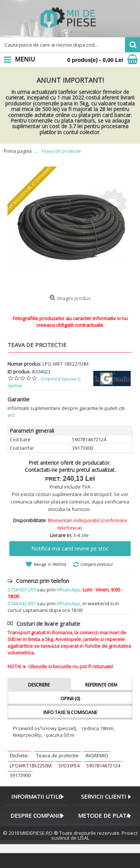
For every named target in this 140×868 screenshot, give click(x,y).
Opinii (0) (70, 699)
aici (11, 415)
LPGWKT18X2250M (31, 766)
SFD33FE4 (69, 766)
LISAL (83, 838)
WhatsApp (69, 590)
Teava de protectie (57, 755)
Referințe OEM (101, 685)
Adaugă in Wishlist (50, 564)
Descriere (39, 685)
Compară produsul (97, 564)
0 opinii (49, 379)
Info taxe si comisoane (70, 712)
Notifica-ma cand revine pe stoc (70, 548)
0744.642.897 (22, 603)
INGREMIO (97, 755)
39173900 (20, 775)
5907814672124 (103, 766)
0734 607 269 (22, 590)
